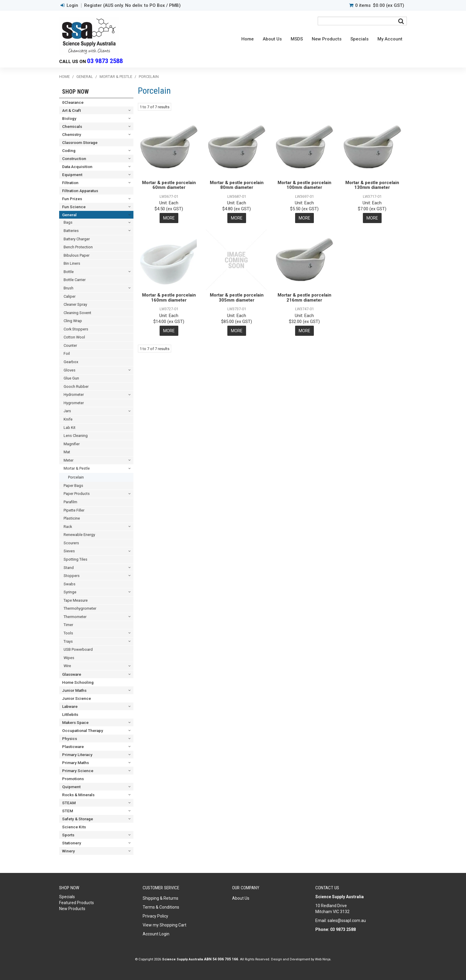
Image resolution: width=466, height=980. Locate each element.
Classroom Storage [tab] (80, 142)
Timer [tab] (68, 625)
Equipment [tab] (72, 175)
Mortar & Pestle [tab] (77, 468)
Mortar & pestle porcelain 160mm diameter (169, 298)
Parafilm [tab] (70, 502)
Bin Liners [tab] (72, 263)
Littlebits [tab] (70, 714)
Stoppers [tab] (72, 576)
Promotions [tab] (73, 779)
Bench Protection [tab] (78, 247)
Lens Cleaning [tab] (76, 436)
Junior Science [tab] (77, 698)
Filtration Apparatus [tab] (80, 191)
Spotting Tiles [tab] (75, 559)
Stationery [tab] (72, 843)
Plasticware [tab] (73, 747)
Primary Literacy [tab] (77, 755)
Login (72, 6)
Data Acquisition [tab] (77, 167)
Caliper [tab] (70, 296)
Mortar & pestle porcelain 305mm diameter (237, 298)
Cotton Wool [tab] (74, 337)
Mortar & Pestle (116, 77)
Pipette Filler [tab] (74, 510)
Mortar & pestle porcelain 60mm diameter (169, 185)
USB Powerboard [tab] (78, 649)
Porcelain (76, 477)
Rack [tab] (68, 527)
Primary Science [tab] (78, 771)
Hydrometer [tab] (74, 395)
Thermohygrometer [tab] (80, 608)
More (169, 218)
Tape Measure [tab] (76, 600)
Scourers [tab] (71, 543)
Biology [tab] (69, 118)
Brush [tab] (69, 288)
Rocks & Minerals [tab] (78, 795)
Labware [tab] (70, 706)
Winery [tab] (69, 851)
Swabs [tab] (70, 584)
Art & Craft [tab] (71, 110)
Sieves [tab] (69, 551)
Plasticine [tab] (72, 518)
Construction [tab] (74, 159)
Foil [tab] (67, 353)
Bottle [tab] (69, 272)
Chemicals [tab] (72, 126)
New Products (327, 39)
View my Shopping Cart (164, 925)
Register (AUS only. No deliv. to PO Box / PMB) (132, 6)
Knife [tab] (68, 419)
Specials (359, 39)
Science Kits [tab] (74, 827)
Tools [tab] (68, 633)
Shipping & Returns (160, 898)
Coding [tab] (69, 150)
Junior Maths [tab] (74, 690)
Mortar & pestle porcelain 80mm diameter (237, 185)
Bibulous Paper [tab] (77, 255)
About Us (272, 39)
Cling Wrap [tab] (73, 321)
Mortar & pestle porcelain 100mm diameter (304, 185)
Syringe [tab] (70, 592)
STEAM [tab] (69, 803)
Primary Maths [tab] (75, 763)
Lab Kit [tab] (70, 428)
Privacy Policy (155, 916)
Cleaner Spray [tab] (75, 304)
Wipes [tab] (69, 658)
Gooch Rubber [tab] (76, 386)
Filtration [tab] (70, 183)
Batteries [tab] (71, 231)
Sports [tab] (68, 835)
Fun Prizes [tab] (72, 199)
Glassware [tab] (72, 674)
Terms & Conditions (161, 907)
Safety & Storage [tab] (78, 819)
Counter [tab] (70, 345)
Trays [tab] (68, 641)
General (85, 77)
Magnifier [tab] (72, 444)
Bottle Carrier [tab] (75, 280)
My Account (390, 39)
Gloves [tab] (70, 370)
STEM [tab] (68, 811)
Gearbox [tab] (71, 362)
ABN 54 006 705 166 (221, 959)
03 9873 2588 (105, 61)
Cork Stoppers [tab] (76, 329)
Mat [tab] (67, 452)
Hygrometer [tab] (74, 403)
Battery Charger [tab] (77, 239)
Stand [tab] (69, 568)
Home (248, 39)
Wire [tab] (67, 666)
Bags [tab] (68, 222)
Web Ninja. (323, 959)
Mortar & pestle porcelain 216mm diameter (304, 298)
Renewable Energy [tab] (79, 535)
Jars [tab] (67, 411)
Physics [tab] (70, 738)
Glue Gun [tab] (71, 378)
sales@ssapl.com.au (347, 921)
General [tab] (69, 215)
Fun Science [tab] (74, 207)
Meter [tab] (69, 460)
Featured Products (77, 903)
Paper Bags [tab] (73, 486)
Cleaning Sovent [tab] (77, 313)
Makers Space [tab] (75, 722)
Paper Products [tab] (77, 494)
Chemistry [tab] (72, 134)
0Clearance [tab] (73, 102)
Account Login (156, 934)
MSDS (297, 39)
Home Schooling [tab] (78, 682)
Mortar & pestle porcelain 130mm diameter (372, 185)
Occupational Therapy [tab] (83, 730)
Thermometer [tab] (75, 617)
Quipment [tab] (71, 787)
